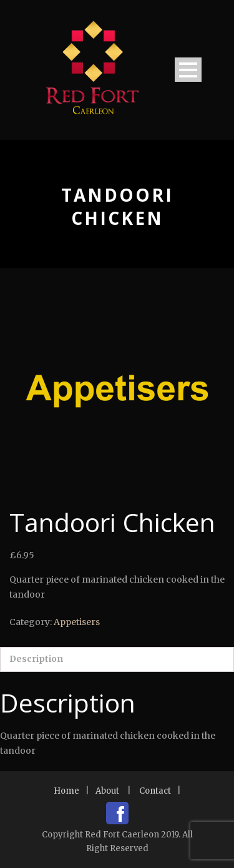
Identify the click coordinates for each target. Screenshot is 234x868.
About (107, 791)
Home (66, 791)
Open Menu (188, 70)
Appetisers (77, 622)
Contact (155, 791)
